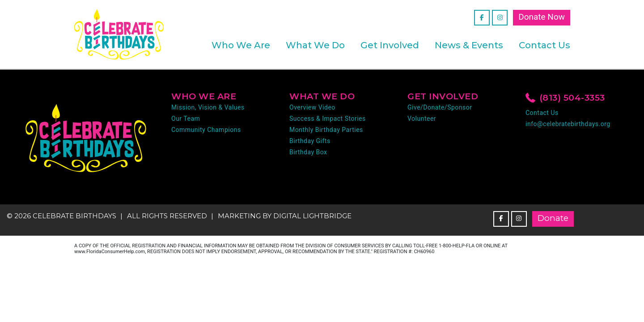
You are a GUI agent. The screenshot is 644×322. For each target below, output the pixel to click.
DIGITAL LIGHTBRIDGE (312, 216)
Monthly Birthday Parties (326, 130)
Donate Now (542, 17)
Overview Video (312, 107)
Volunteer (422, 119)
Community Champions (206, 130)
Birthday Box (308, 152)
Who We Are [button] (241, 45)
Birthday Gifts (310, 141)
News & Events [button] (469, 45)
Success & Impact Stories (328, 119)
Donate (553, 218)
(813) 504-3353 (565, 98)
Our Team (186, 119)
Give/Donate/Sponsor (440, 107)
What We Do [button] (315, 45)
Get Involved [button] (390, 45)
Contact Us (544, 45)
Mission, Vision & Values (208, 107)
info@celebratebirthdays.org (568, 124)
